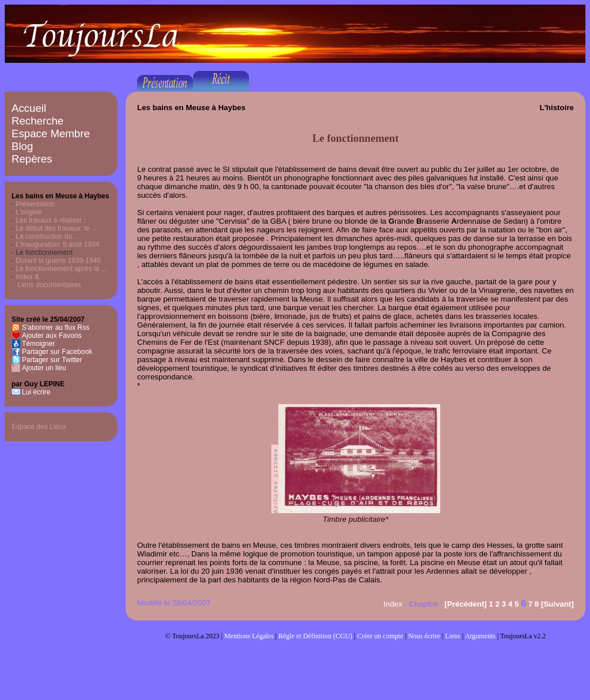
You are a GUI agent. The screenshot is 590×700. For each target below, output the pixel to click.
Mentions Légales (249, 636)
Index (393, 604)
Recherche (37, 121)
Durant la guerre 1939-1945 (58, 261)
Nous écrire (424, 636)
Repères (32, 159)
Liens (453, 636)
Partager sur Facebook (57, 352)
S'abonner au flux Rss (56, 328)
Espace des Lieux (39, 427)
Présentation (35, 204)
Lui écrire (36, 392)
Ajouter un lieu (44, 368)
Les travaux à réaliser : (50, 220)
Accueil (29, 108)
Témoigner (38, 344)
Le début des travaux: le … (57, 228)
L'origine (29, 212)
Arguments (480, 636)
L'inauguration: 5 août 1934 (57, 244)
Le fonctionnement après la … (62, 269)
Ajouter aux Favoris (52, 336)
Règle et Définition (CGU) (315, 636)
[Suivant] (557, 604)
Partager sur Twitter (52, 360)
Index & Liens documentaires (46, 281)
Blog (22, 146)
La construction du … (48, 236)
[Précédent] (465, 604)
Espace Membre (51, 133)
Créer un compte (380, 636)
